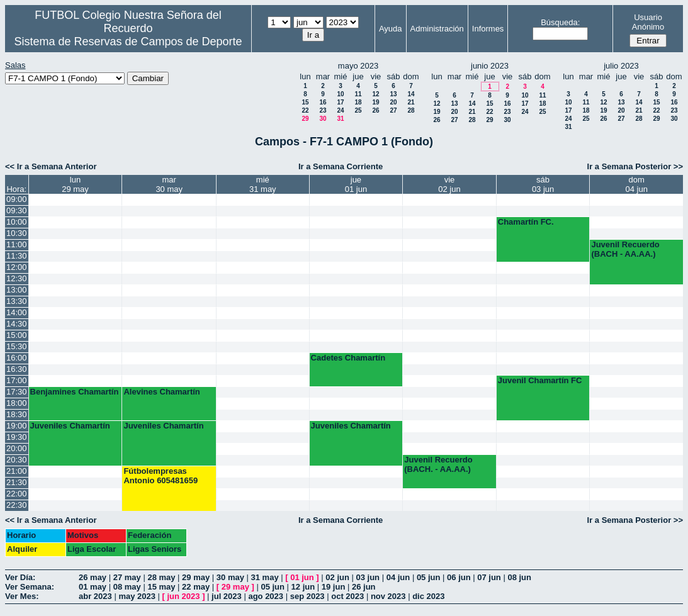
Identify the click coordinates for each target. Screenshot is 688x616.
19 (375, 102)
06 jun (459, 577)
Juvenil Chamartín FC (540, 380)
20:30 (17, 460)
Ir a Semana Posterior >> (635, 166)
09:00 (17, 199)
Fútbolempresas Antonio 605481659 (161, 476)
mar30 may (169, 184)
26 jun (364, 587)
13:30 (17, 301)
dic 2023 (428, 596)
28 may (161, 577)
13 (393, 94)
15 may (161, 587)
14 (411, 94)
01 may (93, 587)
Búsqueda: (560, 22)
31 (340, 119)
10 (340, 94)
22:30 (17, 505)
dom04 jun (637, 184)
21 (411, 102)
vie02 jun (449, 184)
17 (340, 102)
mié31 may (263, 184)
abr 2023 (95, 596)
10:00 (17, 222)
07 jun (489, 577)
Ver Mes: (22, 596)
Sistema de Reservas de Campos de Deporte (128, 42)
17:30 (17, 392)
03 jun (368, 577)
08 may (127, 587)
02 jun (337, 577)
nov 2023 (388, 596)
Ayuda (391, 29)
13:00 (17, 290)
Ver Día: (20, 577)
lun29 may (75, 184)
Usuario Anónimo (648, 22)
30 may (230, 577)
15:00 (17, 335)
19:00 (17, 426)
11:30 (17, 256)
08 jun (519, 577)
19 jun (334, 587)
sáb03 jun (543, 184)
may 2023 (137, 596)
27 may (127, 577)
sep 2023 (307, 596)
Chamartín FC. (526, 222)
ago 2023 (266, 596)
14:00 (17, 312)
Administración (437, 29)
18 (358, 102)
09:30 (17, 210)
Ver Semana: (30, 587)
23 (323, 110)
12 (375, 94)
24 (340, 110)
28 (411, 110)
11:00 (17, 244)
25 (358, 110)
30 (323, 119)
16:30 (17, 369)
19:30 (17, 437)
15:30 (17, 346)
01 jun (302, 577)
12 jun (303, 587)
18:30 (17, 414)
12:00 (17, 267)
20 (393, 102)
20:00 (17, 448)
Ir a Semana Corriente (341, 166)
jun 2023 (184, 596)
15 (305, 102)
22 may (196, 587)
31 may (265, 577)
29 (305, 119)
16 (323, 102)
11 (358, 94)
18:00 (17, 403)
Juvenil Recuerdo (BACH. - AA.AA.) (438, 464)
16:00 (17, 358)
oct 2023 (347, 596)
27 (393, 110)
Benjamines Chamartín (75, 392)
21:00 (17, 471)
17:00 (17, 380)
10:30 (17, 233)
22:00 (17, 494)
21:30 (17, 482)
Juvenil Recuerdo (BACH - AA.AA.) (625, 249)
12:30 (17, 278)
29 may (196, 577)
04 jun (398, 577)
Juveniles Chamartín (70, 426)
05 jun (429, 577)
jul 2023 (227, 596)
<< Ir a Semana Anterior (51, 166)
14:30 (17, 324)
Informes (488, 29)
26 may (93, 577)
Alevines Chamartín (161, 392)
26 (375, 110)
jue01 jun (356, 184)
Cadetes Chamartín (348, 358)
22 (305, 110)
